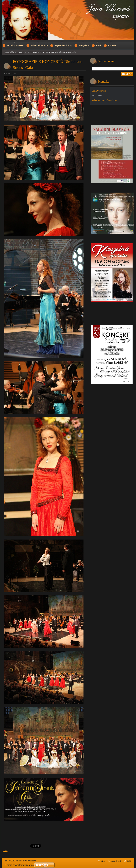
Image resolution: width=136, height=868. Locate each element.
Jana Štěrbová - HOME (14, 52)
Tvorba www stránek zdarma (19, 865)
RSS (129, 861)
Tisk (103, 861)
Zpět (5, 851)
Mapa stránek (116, 861)
